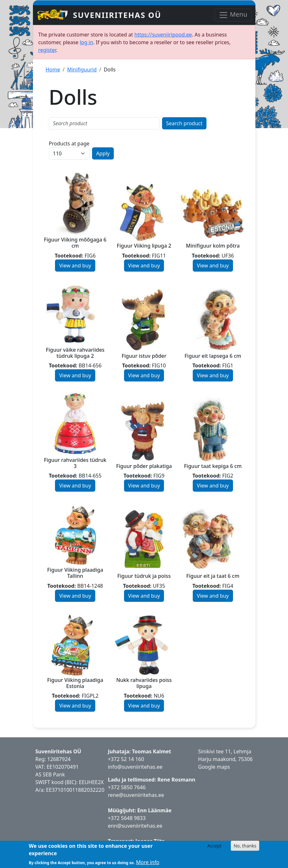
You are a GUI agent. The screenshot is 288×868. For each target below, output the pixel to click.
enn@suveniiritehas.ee (135, 826)
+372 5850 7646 (127, 787)
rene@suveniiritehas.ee (136, 795)
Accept (214, 846)
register (47, 50)
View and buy (75, 266)
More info (148, 862)
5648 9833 (134, 818)
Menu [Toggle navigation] (233, 15)
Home (53, 70)
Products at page (69, 143)
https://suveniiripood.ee (163, 35)
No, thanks (245, 846)
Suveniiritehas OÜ (117, 15)
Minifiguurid (82, 70)
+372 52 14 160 (126, 759)
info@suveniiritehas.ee (135, 767)
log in (86, 42)
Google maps (214, 767)
